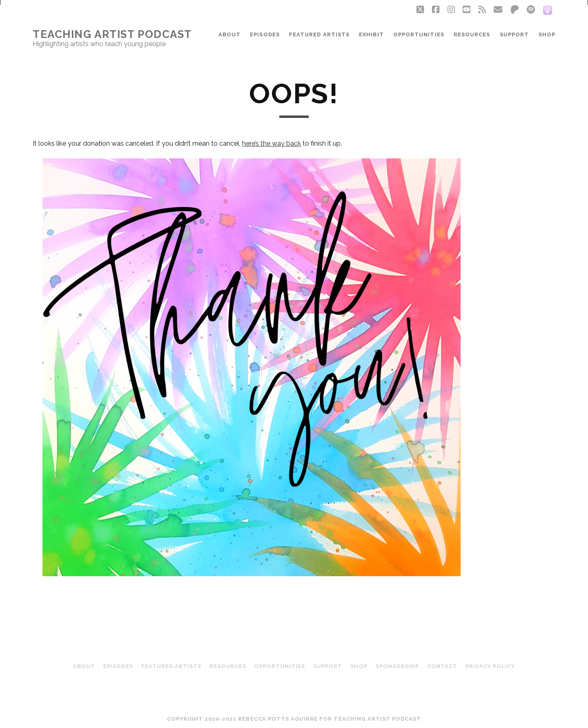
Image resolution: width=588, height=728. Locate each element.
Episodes (265, 34)
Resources (472, 34)
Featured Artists (319, 34)
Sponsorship (397, 666)
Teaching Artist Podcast (112, 34)
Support (514, 34)
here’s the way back (272, 143)
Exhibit (371, 34)
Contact (442, 666)
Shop (547, 34)
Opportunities (419, 34)
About (229, 34)
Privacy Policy (490, 666)
